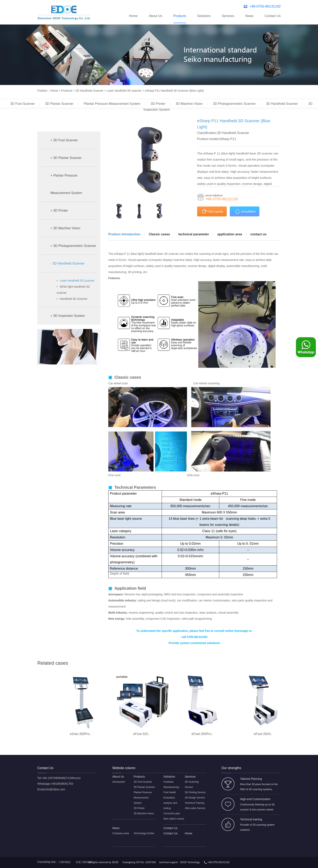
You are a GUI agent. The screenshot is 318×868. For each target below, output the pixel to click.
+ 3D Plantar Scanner (66, 158)
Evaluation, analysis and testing (170, 803)
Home (133, 16)
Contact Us (273, 16)
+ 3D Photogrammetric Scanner (73, 246)
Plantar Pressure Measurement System (112, 104)
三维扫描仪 (64, 862)
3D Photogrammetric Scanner (234, 104)
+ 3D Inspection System (68, 316)
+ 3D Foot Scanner (64, 140)
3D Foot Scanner (23, 104)
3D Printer (158, 104)
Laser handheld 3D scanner (124, 91)
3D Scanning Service (192, 784)
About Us (156, 16)
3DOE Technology (190, 862)
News (249, 16)
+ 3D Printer (59, 211)
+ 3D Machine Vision (65, 228)
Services (228, 16)
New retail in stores (174, 819)
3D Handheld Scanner (89, 91)
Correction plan (172, 813)
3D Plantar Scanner (59, 104)
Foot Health (170, 792)
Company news (121, 833)
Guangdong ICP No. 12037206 (139, 862)
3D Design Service (195, 798)
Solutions (204, 16)
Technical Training (194, 803)
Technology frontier (144, 833)
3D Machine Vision (189, 104)
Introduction (119, 782)
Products (180, 16)
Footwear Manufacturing (171, 784)
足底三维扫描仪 (84, 862)
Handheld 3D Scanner (72, 299)
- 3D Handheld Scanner (67, 263)
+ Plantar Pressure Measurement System (66, 184)
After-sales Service (195, 808)
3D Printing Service (195, 792)
